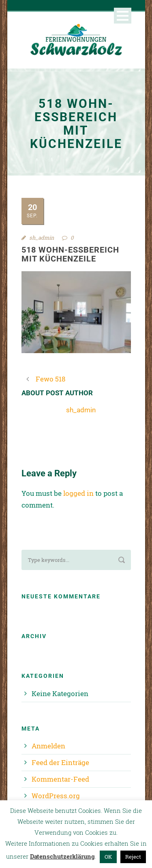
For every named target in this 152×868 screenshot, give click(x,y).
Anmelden (48, 746)
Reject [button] (133, 857)
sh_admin (42, 238)
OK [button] (108, 857)
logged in (78, 493)
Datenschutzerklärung (62, 856)
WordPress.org (56, 796)
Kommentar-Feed (60, 779)
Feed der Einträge (60, 762)
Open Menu (123, 16)
